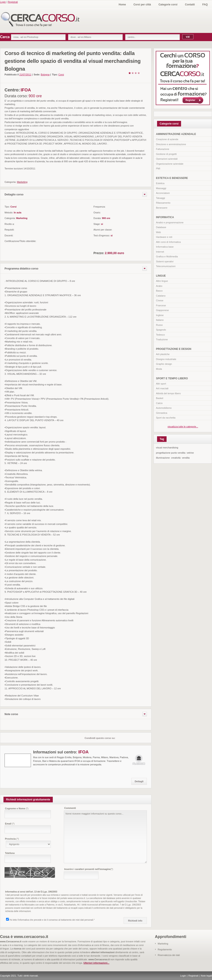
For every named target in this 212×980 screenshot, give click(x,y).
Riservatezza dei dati (169, 955)
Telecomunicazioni (166, 266)
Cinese (160, 300)
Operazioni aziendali (167, 159)
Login (3, 2)
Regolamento (165, 949)
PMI (158, 169)
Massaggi (161, 188)
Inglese (160, 315)
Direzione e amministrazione (171, 144)
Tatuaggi (161, 198)
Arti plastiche (163, 354)
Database (161, 227)
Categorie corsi (168, 5)
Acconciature (163, 193)
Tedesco (160, 335)
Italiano (160, 320)
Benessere (162, 208)
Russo (159, 325)
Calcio (159, 403)
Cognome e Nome (17, 808)
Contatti (190, 5)
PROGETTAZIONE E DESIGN (174, 349)
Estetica (160, 183)
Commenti (70, 808)
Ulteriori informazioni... (96, 963)
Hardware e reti (164, 237)
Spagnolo (161, 330)
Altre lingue (162, 281)
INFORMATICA (165, 217)
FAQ (205, 5)
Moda (159, 369)
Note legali (206, 976)
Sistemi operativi (165, 261)
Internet (160, 252)
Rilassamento (163, 203)
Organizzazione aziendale (170, 164)
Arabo (159, 286)
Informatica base (165, 247)
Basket (160, 398)
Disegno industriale (166, 359)
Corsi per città (142, 5)
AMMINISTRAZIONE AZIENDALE (176, 134)
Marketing (163, 944)
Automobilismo (164, 408)
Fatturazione (163, 149)
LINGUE (161, 276)
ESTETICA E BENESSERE (172, 178)
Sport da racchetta (166, 418)
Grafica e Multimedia (167, 256)
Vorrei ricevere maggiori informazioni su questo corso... (105, 837)
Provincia (12, 839)
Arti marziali (162, 388)
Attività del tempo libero (168, 393)
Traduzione (162, 339)
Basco (159, 291)
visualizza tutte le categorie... (183, 427)
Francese (161, 305)
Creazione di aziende (167, 139)
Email (10, 824)
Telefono (10, 853)
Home (122, 5)
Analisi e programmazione (170, 222)
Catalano (161, 296)
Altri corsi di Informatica (168, 242)
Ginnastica (162, 413)
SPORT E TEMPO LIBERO (172, 378)
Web (158, 232)
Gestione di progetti (166, 154)
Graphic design (164, 364)
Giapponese (162, 310)
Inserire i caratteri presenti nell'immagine (89, 869)
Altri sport (161, 384)
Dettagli (139, 781)
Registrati (13, 2)
